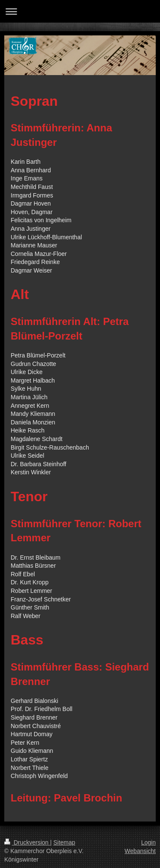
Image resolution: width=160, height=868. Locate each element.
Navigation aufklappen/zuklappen (80, 11)
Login (148, 842)
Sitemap (64, 842)
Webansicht (140, 851)
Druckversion (27, 842)
